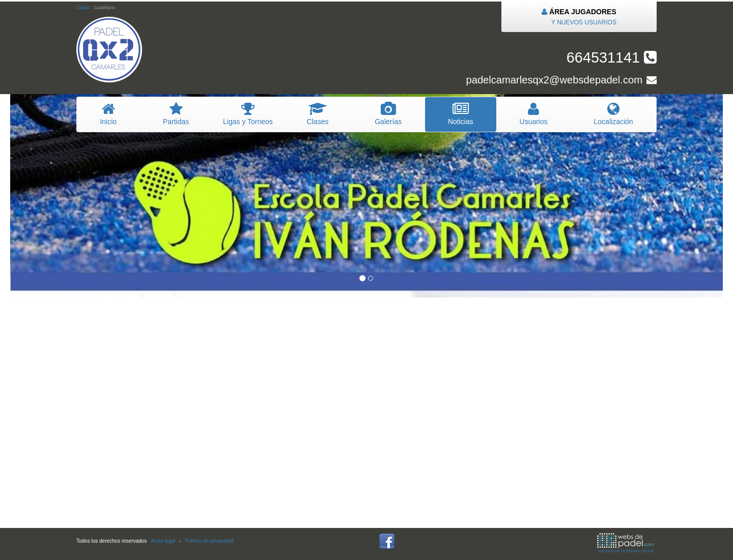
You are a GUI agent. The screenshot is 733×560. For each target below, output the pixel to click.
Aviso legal (163, 541)
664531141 (612, 57)
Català (83, 8)
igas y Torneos (248, 114)
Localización (613, 114)
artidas (176, 114)
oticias (461, 114)
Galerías (388, 114)
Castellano (105, 8)
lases (318, 114)
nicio (108, 114)
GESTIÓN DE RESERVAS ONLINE (626, 543)
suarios (533, 114)
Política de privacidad (209, 541)
